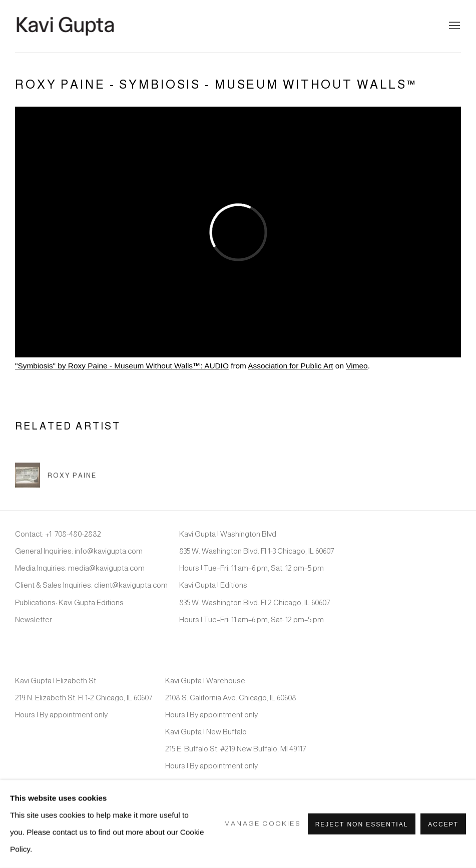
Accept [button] (443, 824)
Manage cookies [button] (263, 824)
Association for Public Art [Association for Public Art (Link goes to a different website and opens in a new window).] (290, 366)
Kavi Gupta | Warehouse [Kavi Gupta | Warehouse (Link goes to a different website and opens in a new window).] (205, 681)
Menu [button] (453, 26)
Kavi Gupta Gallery (65, 26)
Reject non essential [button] (362, 824)
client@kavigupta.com (131, 585)
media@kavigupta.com (106, 568)
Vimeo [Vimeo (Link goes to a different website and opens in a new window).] (357, 366)
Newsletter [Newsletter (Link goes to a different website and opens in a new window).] (34, 619)
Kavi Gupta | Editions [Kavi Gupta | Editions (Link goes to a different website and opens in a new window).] (213, 585)
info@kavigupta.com (109, 551)
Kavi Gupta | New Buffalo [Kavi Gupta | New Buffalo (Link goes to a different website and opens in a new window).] (206, 732)
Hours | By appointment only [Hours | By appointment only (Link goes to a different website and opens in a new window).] (61, 715)
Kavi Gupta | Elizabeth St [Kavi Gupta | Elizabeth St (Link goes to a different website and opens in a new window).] (56, 681)
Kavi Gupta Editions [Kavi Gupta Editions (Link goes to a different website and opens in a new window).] (91, 602)
